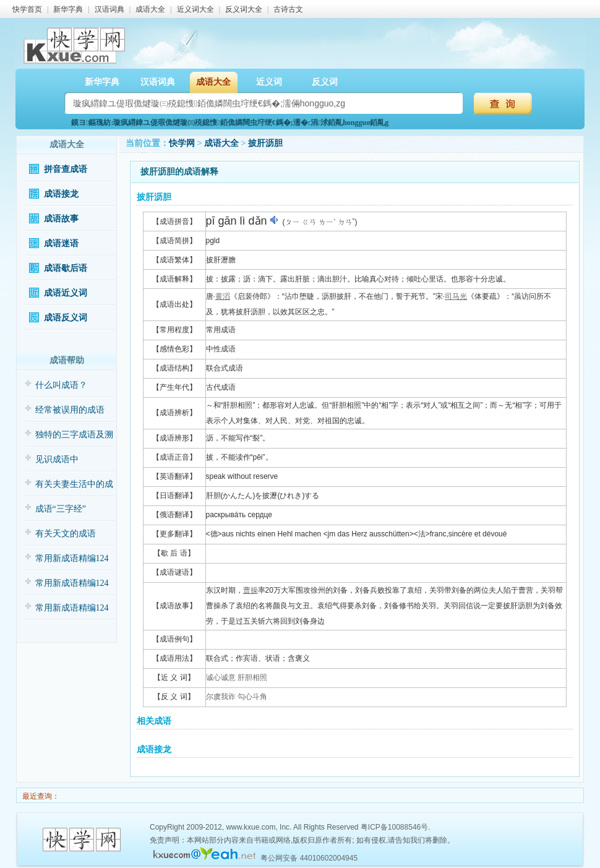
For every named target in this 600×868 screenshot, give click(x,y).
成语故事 (61, 219)
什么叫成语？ (61, 385)
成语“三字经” (61, 509)
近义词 (269, 82)
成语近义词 (66, 293)
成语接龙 (61, 194)
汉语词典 (109, 9)
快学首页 (27, 9)
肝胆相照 (252, 677)
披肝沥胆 (265, 143)
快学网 (182, 143)
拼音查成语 (66, 169)
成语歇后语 (66, 268)
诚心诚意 (221, 677)
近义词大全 (195, 9)
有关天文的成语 (66, 534)
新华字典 (68, 9)
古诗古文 (288, 9)
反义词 (325, 82)
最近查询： (40, 796)
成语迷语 (61, 243)
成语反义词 (66, 318)
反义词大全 (244, 9)
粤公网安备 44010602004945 (309, 858)
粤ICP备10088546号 (394, 827)
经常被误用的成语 (70, 410)
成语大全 (150, 9)
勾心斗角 (252, 697)
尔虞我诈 (221, 697)
